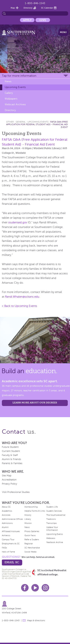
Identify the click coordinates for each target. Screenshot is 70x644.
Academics (7, 511)
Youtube (35, 588)
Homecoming (31, 507)
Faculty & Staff (10, 455)
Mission (28, 523)
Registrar (29, 544)
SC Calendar (47, 8)
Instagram (45, 588)
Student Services (54, 511)
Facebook (25, 588)
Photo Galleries (32, 531)
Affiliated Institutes (11, 531)
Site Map (7, 476)
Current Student (11, 451)
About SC (6, 507)
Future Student (10, 447)
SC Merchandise (32, 548)
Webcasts (51, 538)
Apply (27, 20)
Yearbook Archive (55, 542)
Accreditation (9, 480)
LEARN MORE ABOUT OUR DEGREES (35, 403)
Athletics (6, 535)
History (28, 515)
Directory (28, 8)
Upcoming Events (15, 87)
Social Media (30, 552)
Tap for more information (19, 76)
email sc (12, 562)
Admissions (7, 523)
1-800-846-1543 (35, 3)
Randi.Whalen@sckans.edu (22, 297)
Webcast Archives (15, 104)
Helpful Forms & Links (35, 511)
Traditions (51, 519)
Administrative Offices (12, 519)
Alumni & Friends (11, 459)
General (21, 122)
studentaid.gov (18, 222)
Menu (63, 32)
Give (43, 20)
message (24, 620)
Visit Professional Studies (16, 492)
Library (28, 519)
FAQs (4, 548)
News (8, 81)
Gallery (9, 93)
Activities (6, 515)
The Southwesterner (56, 515)
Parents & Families (12, 463)
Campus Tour (8, 539)
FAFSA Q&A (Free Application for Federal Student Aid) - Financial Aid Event (37, 124)
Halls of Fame (8, 552)
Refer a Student (32, 539)
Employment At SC (11, 544)
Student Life (52, 507)
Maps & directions (36, 620)
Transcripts (52, 523)
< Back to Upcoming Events (20, 306)
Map (13, 8)
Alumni (5, 527)
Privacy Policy (9, 484)
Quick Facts (30, 535)
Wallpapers (11, 99)
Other (10, 122)
